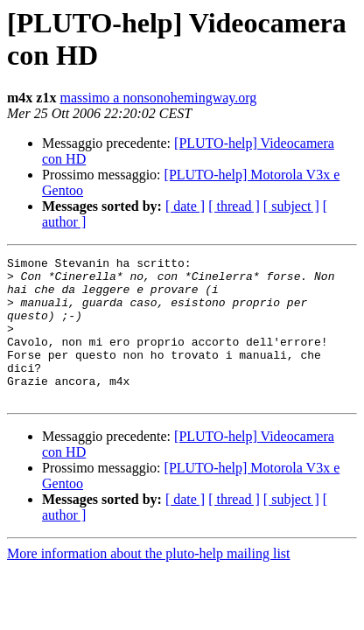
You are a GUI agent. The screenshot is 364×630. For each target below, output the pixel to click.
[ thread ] (234, 206)
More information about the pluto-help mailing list (149, 582)
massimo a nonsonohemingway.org (158, 98)
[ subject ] (291, 206)
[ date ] (185, 206)
